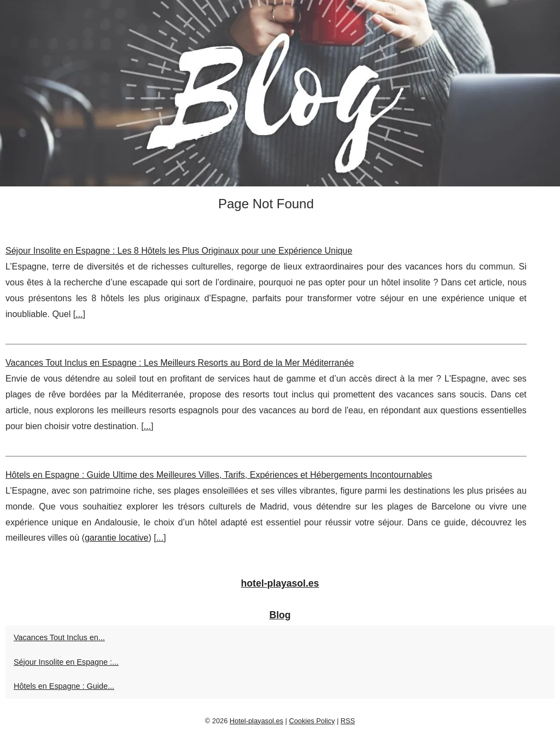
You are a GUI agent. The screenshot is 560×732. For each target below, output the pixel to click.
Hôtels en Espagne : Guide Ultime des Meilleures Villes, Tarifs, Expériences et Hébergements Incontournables (219, 475)
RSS (348, 721)
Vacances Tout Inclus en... (59, 637)
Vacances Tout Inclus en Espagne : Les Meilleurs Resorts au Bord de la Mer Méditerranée (180, 363)
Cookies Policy (312, 721)
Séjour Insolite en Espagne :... (66, 662)
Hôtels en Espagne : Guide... (64, 686)
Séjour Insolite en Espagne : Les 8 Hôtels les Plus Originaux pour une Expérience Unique (179, 251)
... (79, 314)
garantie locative (117, 538)
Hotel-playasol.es (256, 721)
